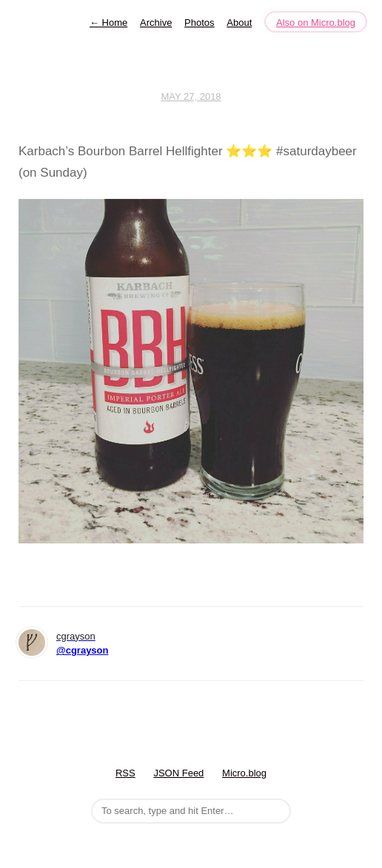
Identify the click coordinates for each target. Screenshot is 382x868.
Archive (156, 23)
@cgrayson (82, 650)
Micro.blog (244, 773)
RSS (125, 773)
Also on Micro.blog (316, 23)
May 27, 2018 (191, 96)
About (239, 23)
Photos (199, 23)
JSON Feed (178, 773)
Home (108, 23)
